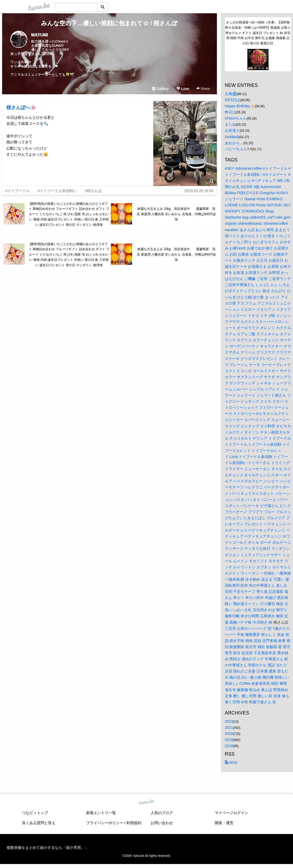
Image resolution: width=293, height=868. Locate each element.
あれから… (234, 143)
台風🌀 (231, 94)
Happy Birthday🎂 (240, 106)
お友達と (232, 130)
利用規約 (134, 823)
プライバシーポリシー (105, 823)
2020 (229, 734)
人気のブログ (162, 813)
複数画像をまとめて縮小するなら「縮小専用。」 (47, 848)
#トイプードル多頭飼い (57, 191)
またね (230, 124)
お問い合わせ (162, 823)
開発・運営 (224, 823)
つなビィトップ (35, 813)
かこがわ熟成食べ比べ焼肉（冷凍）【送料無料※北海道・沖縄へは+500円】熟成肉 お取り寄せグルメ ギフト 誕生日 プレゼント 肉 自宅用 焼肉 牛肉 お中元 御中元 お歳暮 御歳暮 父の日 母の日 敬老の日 (258, 33)
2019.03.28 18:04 (199, 191)
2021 (229, 727)
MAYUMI (40, 35)
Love (183, 89)
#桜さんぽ (93, 191)
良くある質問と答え (39, 823)
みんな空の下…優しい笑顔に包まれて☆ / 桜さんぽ (109, 23)
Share (203, 89)
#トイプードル (18, 191)
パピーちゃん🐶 (238, 149)
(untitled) (232, 137)
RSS (231, 763)
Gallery (160, 89)
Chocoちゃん (236, 118)
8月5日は (233, 100)
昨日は (230, 112)
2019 (229, 740)
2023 (229, 721)
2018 (229, 746)
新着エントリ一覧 (101, 813)
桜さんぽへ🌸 (21, 108)
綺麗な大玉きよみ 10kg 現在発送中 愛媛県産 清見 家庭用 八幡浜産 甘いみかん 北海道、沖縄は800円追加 (176, 214)
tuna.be (146, 802)
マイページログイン (231, 813)
